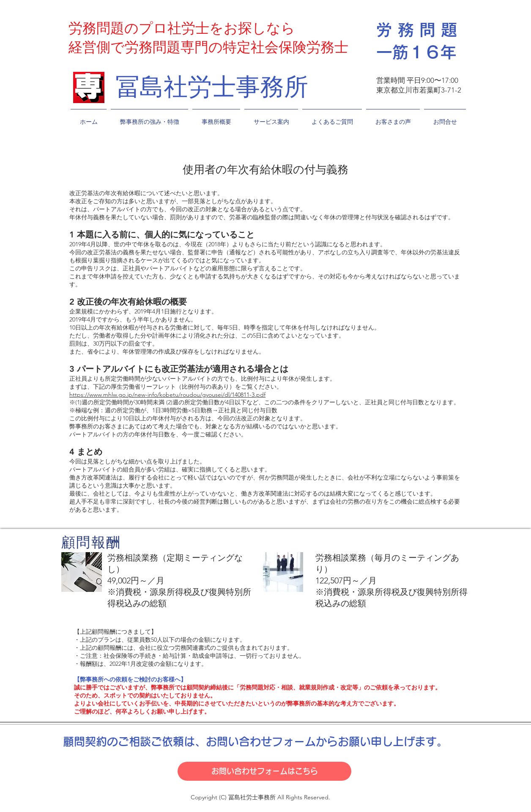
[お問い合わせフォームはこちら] (264, 771)
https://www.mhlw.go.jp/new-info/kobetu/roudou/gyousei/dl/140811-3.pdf (167, 395)
